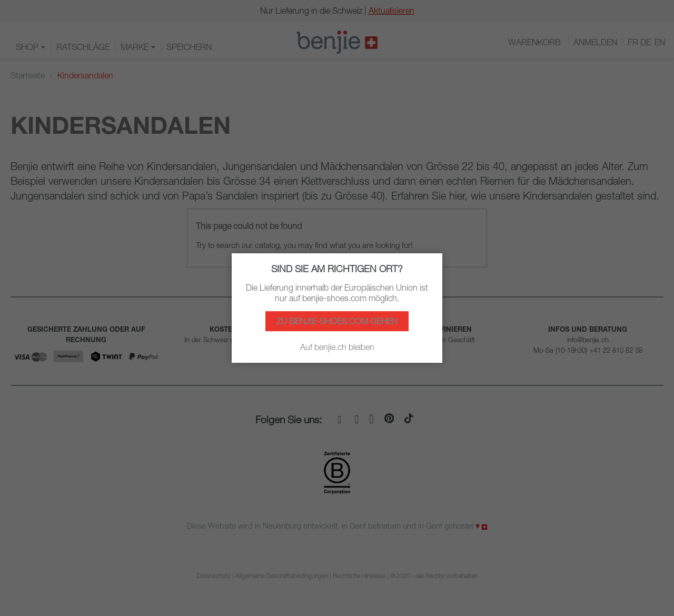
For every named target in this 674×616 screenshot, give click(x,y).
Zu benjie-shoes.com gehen (337, 321)
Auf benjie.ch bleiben (337, 347)
